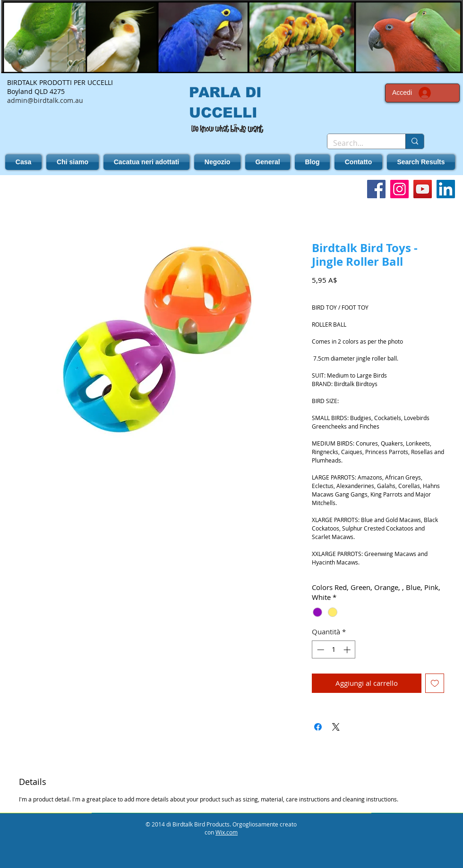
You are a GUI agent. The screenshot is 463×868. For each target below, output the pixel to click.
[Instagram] (399, 189)
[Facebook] (376, 189)
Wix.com (227, 832)
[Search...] (359, 143)
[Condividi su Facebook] (318, 727)
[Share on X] (336, 727)
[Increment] (348, 650)
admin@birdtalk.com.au (45, 100)
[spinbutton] (334, 650)
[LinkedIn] (446, 189)
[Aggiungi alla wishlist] (435, 683)
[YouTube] (423, 189)
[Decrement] (320, 650)
